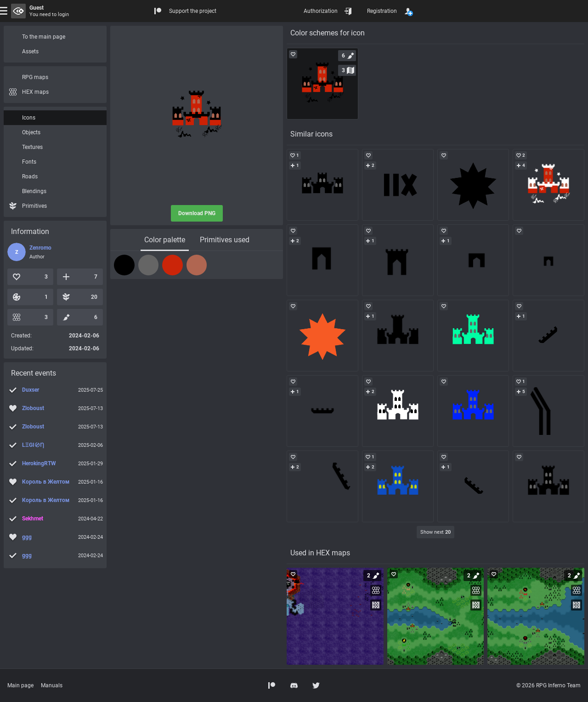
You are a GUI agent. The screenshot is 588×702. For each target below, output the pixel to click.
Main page (20, 685)
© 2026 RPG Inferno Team (548, 685)
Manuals (52, 685)
